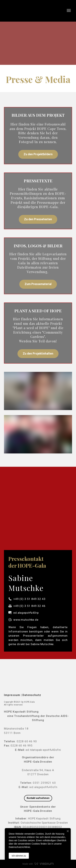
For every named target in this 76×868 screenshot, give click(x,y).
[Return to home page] (12, 10)
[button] (38, 154)
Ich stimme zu (19, 856)
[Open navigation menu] (69, 10)
